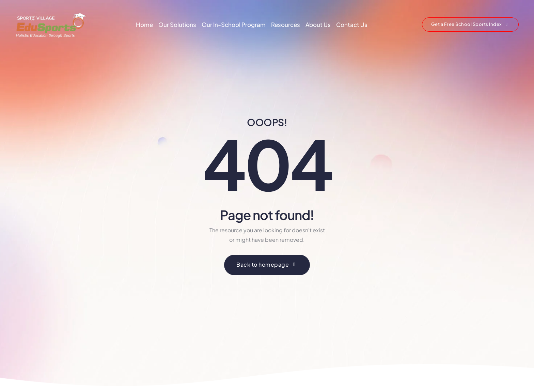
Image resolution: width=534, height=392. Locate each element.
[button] (470, 25)
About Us (318, 25)
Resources (286, 25)
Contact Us (352, 25)
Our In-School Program (234, 25)
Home (144, 25)
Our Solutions (177, 25)
